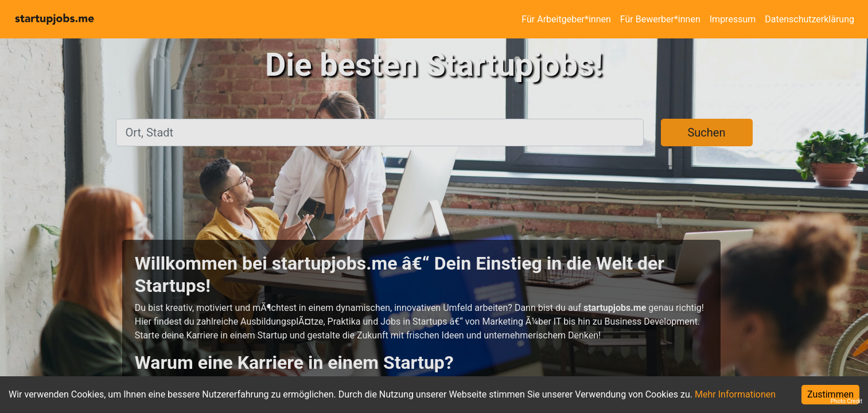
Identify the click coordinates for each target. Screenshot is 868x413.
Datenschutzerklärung (809, 19)
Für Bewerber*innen (660, 19)
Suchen (706, 133)
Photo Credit (846, 401)
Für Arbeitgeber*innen (566, 19)
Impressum (733, 19)
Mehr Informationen (735, 394)
